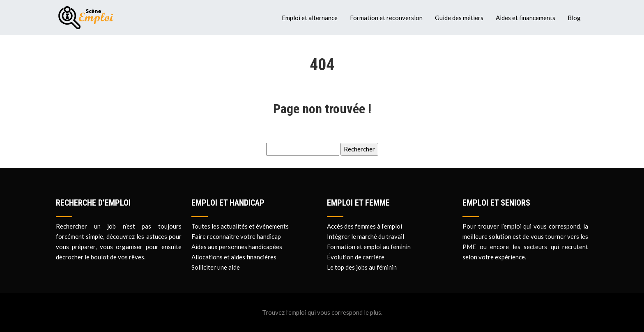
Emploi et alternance (310, 18)
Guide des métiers (459, 18)
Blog (574, 18)
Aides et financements (526, 18)
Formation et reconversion (386, 18)
